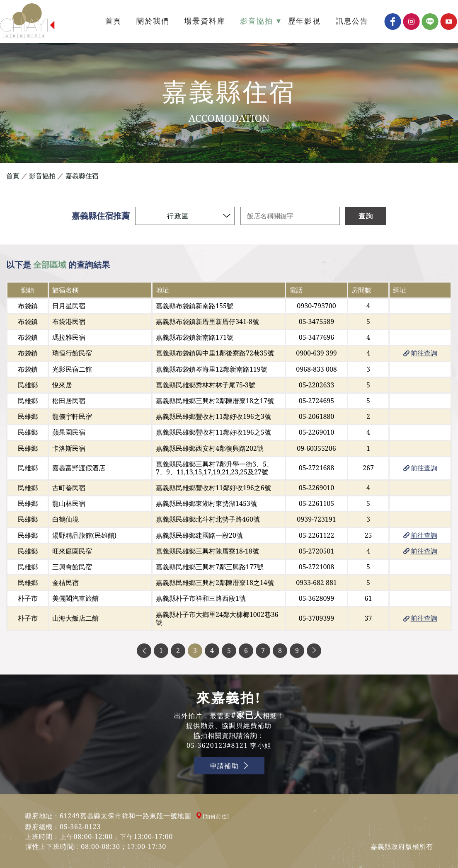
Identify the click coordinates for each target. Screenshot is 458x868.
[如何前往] (216, 816)
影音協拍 (42, 176)
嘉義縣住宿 (82, 176)
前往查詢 (424, 353)
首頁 (13, 176)
